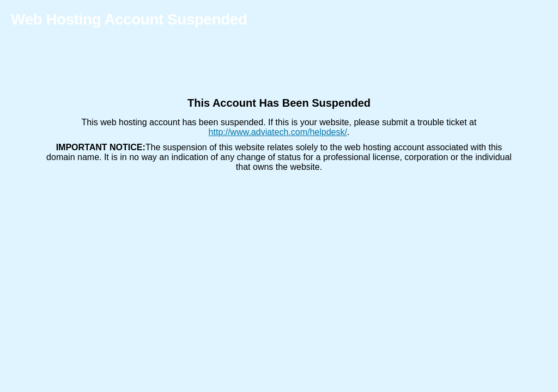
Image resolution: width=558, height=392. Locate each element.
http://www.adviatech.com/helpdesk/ (278, 132)
